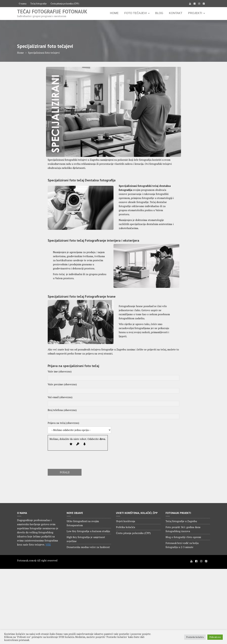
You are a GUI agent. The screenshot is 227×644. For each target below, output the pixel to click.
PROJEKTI (195, 13)
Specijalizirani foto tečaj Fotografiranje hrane (82, 296)
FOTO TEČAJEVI (136, 13)
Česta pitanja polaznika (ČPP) (65, 4)
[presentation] (73, 459)
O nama (23, 4)
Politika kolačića (126, 527)
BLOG (159, 13)
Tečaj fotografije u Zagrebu (181, 521)
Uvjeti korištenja (126, 521)
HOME (114, 13)
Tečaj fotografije (38, 4)
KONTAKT (176, 13)
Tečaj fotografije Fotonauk (52, 11)
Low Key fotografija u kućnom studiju (88, 531)
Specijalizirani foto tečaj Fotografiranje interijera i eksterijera (93, 240)
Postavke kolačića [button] (195, 637)
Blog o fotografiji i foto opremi (183, 537)
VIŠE (48, 545)
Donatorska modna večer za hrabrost (88, 547)
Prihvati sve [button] (215, 637)
